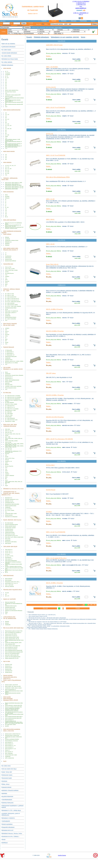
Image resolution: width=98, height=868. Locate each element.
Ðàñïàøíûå (7, 198)
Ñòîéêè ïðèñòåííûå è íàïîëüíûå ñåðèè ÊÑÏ (14, 705)
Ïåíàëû (6, 195)
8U (6, 206)
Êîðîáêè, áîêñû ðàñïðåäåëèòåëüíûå (12, 380)
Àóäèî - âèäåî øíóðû (9, 585)
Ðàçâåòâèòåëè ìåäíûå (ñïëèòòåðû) (12, 504)
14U (6, 211)
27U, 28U (7, 124)
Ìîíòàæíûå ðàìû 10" (9, 378)
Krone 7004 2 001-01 (52, 264)
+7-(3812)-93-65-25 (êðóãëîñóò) (81, 1)
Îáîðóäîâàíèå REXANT (7, 830)
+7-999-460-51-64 (81, 4)
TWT (6, 107)
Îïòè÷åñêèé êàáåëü (6, 50)
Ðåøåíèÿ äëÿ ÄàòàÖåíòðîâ (9, 599)
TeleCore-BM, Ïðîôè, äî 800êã (11, 270)
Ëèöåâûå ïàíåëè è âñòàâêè (10, 528)
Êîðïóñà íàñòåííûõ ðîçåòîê (10, 526)
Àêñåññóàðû (8, 316)
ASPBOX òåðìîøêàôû (10, 476)
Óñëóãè (3, 840)
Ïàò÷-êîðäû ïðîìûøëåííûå (10, 418)
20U (6, 84)
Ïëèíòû (6, 372)
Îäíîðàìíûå (7, 237)
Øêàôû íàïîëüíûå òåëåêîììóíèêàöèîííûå (12, 110)
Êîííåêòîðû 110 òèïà (9, 501)
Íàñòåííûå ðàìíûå (8, 259)
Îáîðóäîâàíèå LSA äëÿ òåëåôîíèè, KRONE (13, 369)
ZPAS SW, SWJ (8, 432)
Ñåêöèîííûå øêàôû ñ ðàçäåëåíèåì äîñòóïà (12, 590)
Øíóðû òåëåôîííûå (9, 579)
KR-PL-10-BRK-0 (51, 309)
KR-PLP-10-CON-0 (52, 417)
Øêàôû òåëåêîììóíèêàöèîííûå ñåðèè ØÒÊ (13, 718)
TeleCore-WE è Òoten (10, 458)
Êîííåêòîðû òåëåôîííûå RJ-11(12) (12, 499)
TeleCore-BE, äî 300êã (10, 269)
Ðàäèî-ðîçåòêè (8, 543)
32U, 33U (7, 167)
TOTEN (7, 272)
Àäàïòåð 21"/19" (9, 461)
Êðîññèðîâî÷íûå (8, 242)
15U (6, 81)
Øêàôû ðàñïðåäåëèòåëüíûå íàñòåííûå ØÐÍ (14, 650)
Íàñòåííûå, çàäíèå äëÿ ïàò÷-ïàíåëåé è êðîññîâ (14, 361)
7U (6, 204)
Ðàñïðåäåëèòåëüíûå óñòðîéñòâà (12, 711)
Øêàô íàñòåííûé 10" (9, 752)
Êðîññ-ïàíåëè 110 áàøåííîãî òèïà (12, 311)
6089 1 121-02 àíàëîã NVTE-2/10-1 (56, 558)
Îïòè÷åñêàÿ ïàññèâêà (7, 62)
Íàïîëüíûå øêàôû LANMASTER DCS (13, 734)
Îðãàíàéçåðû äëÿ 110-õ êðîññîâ (11, 363)
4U (6, 200)
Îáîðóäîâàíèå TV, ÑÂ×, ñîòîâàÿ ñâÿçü (11, 810)
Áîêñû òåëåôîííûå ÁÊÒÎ (10, 644)
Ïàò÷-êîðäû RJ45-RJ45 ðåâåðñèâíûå (12, 399)
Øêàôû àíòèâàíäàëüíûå (8, 192)
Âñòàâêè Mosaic (9, 672)
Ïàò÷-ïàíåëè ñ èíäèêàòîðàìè (11, 319)
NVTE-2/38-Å (50, 465)
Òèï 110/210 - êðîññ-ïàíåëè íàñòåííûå (13, 302)
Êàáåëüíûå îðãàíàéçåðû (9, 347)
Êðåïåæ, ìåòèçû (5, 784)
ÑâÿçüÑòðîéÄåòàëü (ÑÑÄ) (62, 177)
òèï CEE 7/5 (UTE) (9, 556)
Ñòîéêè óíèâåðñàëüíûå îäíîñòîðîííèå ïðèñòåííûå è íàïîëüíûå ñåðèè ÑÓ (12, 709)
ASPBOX (7, 277)
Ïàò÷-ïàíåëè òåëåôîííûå (10, 303)
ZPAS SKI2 (8, 429)
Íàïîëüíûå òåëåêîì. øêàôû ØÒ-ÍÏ (11, 685)
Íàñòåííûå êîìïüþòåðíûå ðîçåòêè (11, 525)
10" (6, 255)
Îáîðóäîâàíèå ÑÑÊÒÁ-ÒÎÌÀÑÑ (11, 700)
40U (6, 130)
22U (6, 86)
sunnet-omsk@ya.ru (81, 8)
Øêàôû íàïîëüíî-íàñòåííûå (9, 151)
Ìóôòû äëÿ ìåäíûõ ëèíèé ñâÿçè (9, 769)
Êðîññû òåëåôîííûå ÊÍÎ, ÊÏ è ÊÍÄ (12, 658)
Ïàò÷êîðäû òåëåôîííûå (9, 403)
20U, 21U (7, 119)
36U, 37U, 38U (8, 169)
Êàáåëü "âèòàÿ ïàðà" (7, 772)
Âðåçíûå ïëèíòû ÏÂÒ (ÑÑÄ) (11, 634)
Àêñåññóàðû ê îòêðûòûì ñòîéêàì (12, 240)
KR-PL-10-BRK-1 (51, 583)
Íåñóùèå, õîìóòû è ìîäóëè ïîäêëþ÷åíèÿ (13, 646)
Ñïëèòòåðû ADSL (9, 385)
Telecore (7, 331)
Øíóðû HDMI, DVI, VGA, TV (11, 583)
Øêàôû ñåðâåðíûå (7, 162)
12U (6, 79)
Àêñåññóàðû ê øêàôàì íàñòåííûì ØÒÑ (13, 95)
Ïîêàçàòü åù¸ (61, 605)
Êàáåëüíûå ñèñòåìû (6, 787)
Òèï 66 (7, 309)
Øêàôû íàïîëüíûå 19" (9, 744)
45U (6, 133)
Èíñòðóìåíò (4, 781)
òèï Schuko (7, 554)
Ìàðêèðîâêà (7, 383)
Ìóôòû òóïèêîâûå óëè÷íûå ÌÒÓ (11, 647)
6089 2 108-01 (50, 219)
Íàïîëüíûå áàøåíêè (9, 668)
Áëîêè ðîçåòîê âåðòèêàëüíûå (11, 561)
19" (6, 253)
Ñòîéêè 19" (7, 750)
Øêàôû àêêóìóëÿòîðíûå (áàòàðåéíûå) (12, 729)
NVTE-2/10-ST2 (51, 87)
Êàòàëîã (54, 21)
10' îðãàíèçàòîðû (8, 350)
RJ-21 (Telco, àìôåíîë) (10, 510)
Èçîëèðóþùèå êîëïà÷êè (10, 503)
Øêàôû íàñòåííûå (7, 68)
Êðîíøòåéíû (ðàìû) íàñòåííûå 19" (11, 250)
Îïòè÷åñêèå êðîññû (6, 56)
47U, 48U (7, 135)
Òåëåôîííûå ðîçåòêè (9, 531)
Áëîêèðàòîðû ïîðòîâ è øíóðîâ (11, 514)
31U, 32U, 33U (8, 126)
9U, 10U (7, 78)
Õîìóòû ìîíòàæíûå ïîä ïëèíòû (11, 388)
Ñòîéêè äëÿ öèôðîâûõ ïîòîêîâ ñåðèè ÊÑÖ (13, 707)
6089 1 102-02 (50, 107)
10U (6, 113)
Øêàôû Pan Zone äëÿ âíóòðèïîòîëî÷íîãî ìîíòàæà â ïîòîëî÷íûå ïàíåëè (13, 226)
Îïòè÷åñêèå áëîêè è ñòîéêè (10, 725)
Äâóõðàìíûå (7, 239)
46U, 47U (7, 596)
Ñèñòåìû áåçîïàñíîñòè (7, 824)
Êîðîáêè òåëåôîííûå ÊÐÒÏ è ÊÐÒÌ (12, 637)
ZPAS (6, 280)
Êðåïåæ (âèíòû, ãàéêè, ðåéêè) (10, 425)
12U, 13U (7, 115)
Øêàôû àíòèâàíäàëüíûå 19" (11, 690)
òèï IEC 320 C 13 (9, 551)
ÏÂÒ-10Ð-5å (50, 177)
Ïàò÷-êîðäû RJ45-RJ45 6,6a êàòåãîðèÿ (13, 397)
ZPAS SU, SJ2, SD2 (9, 431)
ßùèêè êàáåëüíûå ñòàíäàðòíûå (11, 649)
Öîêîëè (6, 137)
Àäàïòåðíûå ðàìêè (9, 671)
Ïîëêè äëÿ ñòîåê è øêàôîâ (9, 325)
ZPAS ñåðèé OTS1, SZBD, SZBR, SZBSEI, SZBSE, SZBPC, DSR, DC (14, 444)
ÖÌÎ (6, 286)
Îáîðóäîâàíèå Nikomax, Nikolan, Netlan (12, 833)
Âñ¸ (95, 605)
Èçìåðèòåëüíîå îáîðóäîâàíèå (8, 47)
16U (6, 214)
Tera (6, 512)
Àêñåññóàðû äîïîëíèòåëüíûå (10, 426)
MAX (81, 6)
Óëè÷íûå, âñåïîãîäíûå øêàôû (10, 619)
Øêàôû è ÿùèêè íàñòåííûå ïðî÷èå (12, 90)
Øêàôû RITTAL (7, 679)
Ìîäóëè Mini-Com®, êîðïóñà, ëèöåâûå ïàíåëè (14, 537)
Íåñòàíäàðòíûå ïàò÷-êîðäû (10, 410)
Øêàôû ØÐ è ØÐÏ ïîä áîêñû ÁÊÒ (12, 655)
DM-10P (49, 373)
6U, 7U (7, 71)
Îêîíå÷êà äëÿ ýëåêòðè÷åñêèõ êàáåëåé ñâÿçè (13, 628)
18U (6, 82)
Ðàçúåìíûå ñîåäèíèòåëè (7, 796)
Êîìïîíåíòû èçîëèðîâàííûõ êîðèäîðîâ (12, 739)
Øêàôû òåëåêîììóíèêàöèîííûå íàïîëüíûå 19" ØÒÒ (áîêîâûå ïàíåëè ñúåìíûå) (14, 146)
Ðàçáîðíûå (7, 196)
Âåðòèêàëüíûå (8, 258)
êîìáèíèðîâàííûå (8, 557)
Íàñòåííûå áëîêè (8, 669)
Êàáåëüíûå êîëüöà (9, 360)
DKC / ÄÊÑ (8, 437)
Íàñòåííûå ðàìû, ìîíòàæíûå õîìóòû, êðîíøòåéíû (14, 375)
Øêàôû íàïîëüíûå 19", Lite (10, 746)
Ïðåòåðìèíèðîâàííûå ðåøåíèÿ (11, 317)
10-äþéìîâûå (8, 73)
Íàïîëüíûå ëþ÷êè (8, 666)
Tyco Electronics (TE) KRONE (64, 439)
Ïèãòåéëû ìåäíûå (8, 417)
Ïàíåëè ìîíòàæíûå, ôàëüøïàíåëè (10, 324)
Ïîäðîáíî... (49, 56)
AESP (6, 463)
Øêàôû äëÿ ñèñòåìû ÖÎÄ (10, 602)
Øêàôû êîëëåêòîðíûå (8, 699)
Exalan (61, 45)
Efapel (6, 486)
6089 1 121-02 (50, 155)
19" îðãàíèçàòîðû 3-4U (10, 355)
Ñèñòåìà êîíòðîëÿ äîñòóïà (10, 609)
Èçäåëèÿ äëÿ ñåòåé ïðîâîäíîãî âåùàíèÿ (13, 657)
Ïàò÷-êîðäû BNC (9, 412)
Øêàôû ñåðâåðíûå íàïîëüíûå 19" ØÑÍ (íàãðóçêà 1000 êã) (13, 140)
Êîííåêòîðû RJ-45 (9, 498)
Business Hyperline (9, 466)
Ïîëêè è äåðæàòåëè (9, 753)
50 (88, 605)
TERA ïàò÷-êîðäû (9, 415)
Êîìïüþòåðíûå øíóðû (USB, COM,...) (13, 582)
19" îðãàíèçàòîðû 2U (9, 353)
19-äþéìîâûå (8, 75)
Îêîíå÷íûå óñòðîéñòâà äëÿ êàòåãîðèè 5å (13, 633)
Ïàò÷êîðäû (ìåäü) (7, 393)
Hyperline (7, 281)
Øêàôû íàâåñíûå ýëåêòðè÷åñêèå (11, 248)
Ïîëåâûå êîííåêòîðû (9, 515)
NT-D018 (49, 512)
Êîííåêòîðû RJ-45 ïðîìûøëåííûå (11, 517)
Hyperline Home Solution (10, 92)
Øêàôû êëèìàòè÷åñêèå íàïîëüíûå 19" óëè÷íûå (14, 186)
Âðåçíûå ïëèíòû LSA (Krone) (11, 636)
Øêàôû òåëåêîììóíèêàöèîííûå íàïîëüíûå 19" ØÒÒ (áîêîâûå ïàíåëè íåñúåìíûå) (14, 144)
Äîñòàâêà (73, 21)
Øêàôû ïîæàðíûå (7, 697)
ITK (6, 484)
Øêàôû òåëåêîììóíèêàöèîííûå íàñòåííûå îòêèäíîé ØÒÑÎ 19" (13, 101)
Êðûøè (6, 612)
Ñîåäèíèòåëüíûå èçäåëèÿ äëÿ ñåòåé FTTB (14, 631)
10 (84, 605)
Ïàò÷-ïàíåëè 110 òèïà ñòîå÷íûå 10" (12, 298)
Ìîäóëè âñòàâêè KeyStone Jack (11, 536)
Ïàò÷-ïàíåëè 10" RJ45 (10, 295)
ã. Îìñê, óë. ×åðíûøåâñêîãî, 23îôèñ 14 (81, 14)
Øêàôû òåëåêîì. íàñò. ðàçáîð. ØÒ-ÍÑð (13, 686)
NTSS (6, 283)
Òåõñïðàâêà (83, 21)
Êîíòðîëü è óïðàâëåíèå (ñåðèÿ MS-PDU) (13, 566)
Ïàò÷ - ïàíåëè (6, 291)
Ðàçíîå (5, 761)
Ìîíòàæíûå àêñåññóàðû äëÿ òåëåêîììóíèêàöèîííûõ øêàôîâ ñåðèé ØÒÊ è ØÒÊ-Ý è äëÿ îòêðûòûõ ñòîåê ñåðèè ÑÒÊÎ (14, 722)
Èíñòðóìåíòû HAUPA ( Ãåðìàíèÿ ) (10, 836)
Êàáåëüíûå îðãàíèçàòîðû (10, 607)
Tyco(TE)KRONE (60, 107)
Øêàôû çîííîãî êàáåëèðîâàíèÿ (10, 220)
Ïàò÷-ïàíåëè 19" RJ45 (10, 294)
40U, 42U (7, 170)
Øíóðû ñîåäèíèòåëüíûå (8, 576)
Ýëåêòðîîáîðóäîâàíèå (7, 800)
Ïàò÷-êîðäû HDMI (9, 414)
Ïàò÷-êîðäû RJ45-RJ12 (10, 406)
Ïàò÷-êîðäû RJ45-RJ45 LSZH (11, 420)
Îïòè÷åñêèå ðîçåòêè (9, 523)
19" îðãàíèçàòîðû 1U (9, 352)
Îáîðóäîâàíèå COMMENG (8, 818)
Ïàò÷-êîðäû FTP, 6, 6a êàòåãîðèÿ (12, 409)
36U (6, 127)
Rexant (53, 490)
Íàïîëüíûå (7, 623)
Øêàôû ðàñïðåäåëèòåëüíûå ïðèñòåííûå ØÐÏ (14, 652)
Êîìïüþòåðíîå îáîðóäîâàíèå (8, 827)
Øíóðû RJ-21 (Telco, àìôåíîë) (11, 404)
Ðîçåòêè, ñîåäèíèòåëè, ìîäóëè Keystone (12, 520)
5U (6, 201)
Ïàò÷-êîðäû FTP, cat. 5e (10, 407)
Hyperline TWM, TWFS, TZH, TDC (13, 434)
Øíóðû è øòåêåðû (9, 382)
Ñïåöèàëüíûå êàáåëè (7, 778)
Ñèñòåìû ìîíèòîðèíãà (8, 676)
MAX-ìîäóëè (8, 539)
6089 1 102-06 (50, 244)
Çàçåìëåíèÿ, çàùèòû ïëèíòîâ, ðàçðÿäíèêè (13, 386)
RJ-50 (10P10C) (9, 509)
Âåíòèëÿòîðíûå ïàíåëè (8, 264)
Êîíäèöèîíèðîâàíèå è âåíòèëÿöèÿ (12, 741)
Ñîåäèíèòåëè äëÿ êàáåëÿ (10, 534)
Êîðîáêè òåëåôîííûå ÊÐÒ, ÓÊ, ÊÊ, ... (13, 639)
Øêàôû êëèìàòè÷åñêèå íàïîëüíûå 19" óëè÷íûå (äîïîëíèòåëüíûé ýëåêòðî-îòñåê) (14, 188)
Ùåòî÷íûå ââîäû (7, 368)
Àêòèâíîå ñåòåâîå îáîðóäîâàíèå (9, 53)
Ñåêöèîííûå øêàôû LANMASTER (12, 736)
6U (6, 203)
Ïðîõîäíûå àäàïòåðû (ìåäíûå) (11, 506)
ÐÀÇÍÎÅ (7, 726)
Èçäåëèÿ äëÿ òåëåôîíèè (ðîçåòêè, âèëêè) (13, 643)
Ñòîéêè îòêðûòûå (7, 234)
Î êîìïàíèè (44, 21)
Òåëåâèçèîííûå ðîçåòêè (10, 532)
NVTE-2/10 (49, 134)
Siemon (7, 472)
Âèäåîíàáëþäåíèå (6, 821)
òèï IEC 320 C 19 (9, 553)
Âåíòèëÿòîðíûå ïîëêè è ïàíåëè (11, 755)
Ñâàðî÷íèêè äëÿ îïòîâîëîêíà (8, 44)
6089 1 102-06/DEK (52, 67)
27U (6, 89)
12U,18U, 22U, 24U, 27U (10, 166)
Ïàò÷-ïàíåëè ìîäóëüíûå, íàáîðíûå (11, 305)
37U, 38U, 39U (8, 129)
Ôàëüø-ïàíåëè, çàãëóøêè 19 (11, 313)
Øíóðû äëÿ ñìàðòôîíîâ (9, 586)
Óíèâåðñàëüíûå (8, 256)
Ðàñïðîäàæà (5, 843)
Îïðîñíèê (93, 21)
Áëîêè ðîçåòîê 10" (9, 559)
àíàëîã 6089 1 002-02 (52, 45)
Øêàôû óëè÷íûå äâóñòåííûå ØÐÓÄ (12, 654)
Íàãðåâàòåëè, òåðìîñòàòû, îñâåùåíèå (12, 289)
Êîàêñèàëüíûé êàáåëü (7, 775)
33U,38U (7, 593)
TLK (6, 93)
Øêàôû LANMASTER (9, 731)
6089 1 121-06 (50, 199)
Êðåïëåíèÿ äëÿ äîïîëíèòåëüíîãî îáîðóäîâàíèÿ (14, 611)
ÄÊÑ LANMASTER (10, 758)
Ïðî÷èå (6, 217)
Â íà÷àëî (45, 608)
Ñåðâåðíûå (7, 244)
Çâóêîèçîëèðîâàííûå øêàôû (9, 617)
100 (91, 605)
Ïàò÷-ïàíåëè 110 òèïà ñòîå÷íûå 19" (12, 300)
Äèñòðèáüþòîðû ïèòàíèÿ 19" (10, 492)
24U (6, 87)
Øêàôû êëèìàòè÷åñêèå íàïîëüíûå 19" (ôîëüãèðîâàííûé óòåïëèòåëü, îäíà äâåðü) (13, 185)
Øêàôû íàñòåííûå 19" (9, 720)
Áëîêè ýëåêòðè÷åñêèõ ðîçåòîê (10, 547)
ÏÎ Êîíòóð (7, 460)
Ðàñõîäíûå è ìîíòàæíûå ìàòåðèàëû (10, 790)
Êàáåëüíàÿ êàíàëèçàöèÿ (7, 803)
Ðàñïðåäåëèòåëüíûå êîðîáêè (11, 308)
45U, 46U (7, 173)
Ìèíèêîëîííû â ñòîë (9, 665)
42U (6, 132)
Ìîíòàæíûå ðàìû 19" (9, 377)
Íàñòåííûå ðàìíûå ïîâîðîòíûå (11, 261)
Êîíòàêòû (64, 21)
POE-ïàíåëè (7, 314)
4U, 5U (7, 76)
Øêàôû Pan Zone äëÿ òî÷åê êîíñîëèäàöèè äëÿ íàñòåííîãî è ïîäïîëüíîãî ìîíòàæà (14, 228)
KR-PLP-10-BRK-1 (52, 395)
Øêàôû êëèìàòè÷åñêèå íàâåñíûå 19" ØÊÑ (14, 183)
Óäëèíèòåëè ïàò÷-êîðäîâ (10, 421)
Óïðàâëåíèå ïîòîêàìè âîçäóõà (11, 606)
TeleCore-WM (8, 267)
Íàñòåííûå (7, 622)
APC (6, 455)
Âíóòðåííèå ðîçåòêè (9, 529)
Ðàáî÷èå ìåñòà (7, 661)
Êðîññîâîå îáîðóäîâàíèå (7, 65)
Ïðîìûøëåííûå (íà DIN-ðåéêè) (11, 542)
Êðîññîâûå (7, 245)
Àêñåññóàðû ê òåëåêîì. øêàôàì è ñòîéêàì (13, 688)
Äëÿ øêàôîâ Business (9, 273)
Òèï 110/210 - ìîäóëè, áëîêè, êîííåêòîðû (13, 306)
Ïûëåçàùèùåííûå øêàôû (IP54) (10, 677)
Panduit (7, 342)
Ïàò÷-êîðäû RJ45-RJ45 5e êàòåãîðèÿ (13, 396)
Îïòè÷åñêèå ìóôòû (6, 766)
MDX (6, 284)
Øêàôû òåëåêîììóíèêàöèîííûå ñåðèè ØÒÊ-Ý (14, 717)
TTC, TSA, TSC (9, 448)
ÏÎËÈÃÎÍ (7, 465)
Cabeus (54, 373)
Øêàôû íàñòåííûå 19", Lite (10, 749)
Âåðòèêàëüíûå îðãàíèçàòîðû (11, 357)
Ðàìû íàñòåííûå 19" (9, 742)
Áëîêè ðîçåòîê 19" (9, 550)
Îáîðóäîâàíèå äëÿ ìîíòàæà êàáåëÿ (10, 59)
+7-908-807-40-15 (81, 3)
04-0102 (48, 490)
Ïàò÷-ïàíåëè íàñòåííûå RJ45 (11, 297)
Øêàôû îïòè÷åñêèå (9, 97)
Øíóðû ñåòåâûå (8, 580)
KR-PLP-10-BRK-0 (52, 331)
